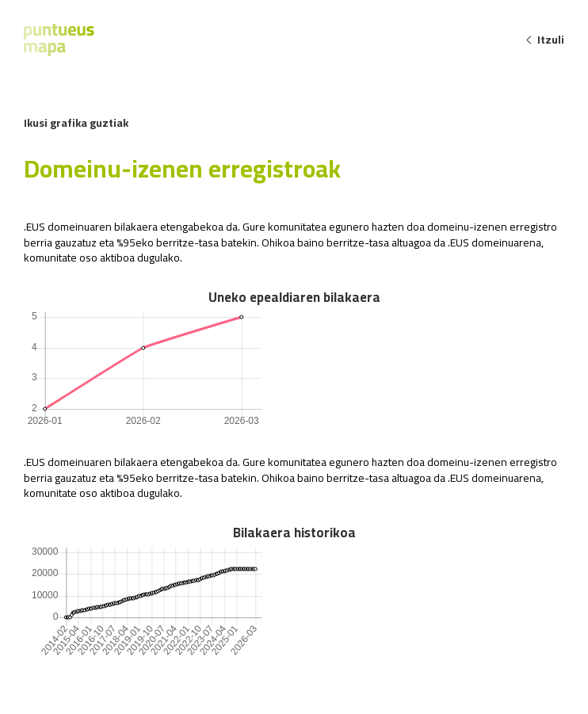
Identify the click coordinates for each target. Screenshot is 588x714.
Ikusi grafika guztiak (76, 123)
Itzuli (544, 40)
